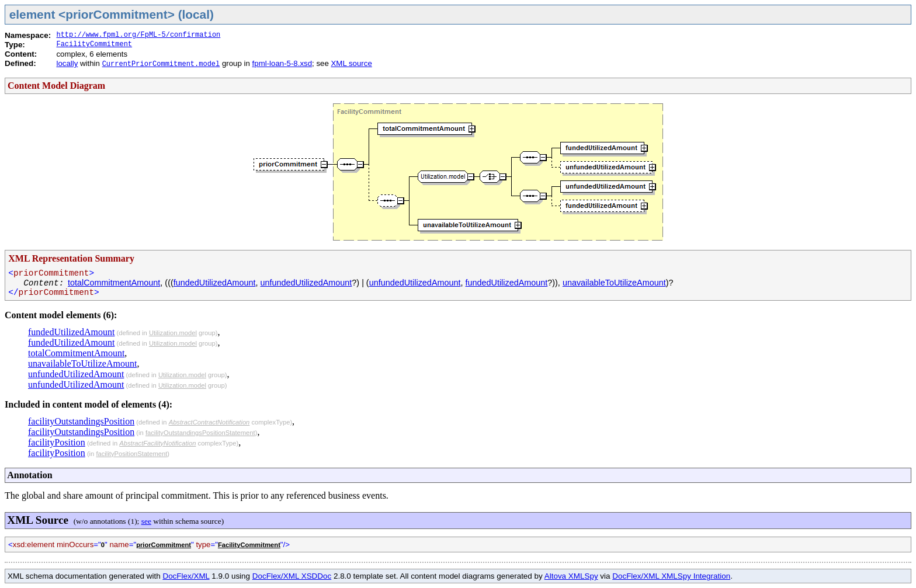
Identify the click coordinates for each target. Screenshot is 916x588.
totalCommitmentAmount (114, 283)
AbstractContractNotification (209, 422)
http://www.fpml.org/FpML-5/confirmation (138, 35)
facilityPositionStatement (131, 454)
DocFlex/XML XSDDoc (292, 576)
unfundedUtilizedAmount (306, 283)
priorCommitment (164, 545)
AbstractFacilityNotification (157, 443)
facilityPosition (57, 442)
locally (67, 63)
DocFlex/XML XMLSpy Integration (671, 576)
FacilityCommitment (94, 44)
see (146, 521)
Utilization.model (173, 333)
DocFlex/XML (186, 576)
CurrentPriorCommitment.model (161, 64)
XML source (352, 63)
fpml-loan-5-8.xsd (282, 63)
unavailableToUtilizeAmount (614, 283)
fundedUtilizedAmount (215, 283)
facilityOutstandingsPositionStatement (200, 433)
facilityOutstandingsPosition (81, 421)
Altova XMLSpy (571, 576)
